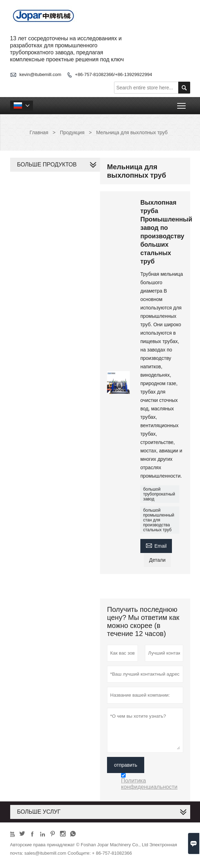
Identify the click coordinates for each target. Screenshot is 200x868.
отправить (126, 765)
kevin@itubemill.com (40, 74)
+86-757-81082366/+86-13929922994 (114, 74)
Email (156, 545)
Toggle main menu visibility (182, 104)
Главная (39, 132)
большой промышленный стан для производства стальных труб (159, 520)
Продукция (72, 132)
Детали (157, 560)
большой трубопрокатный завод (159, 494)
